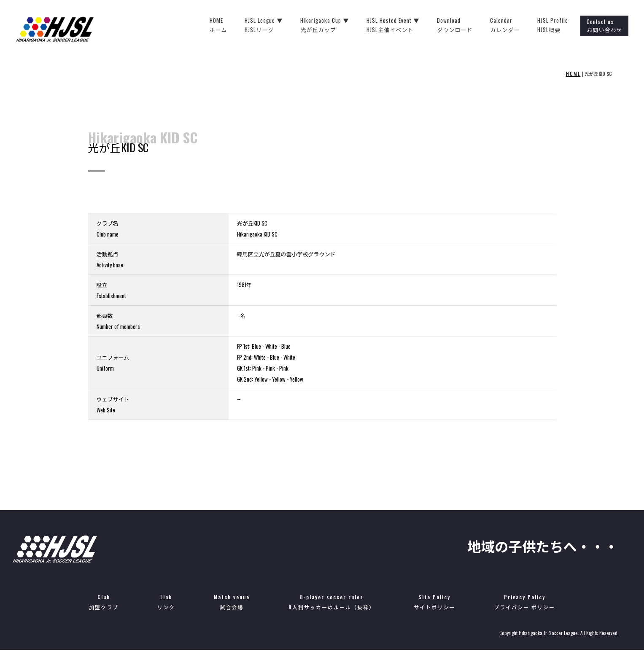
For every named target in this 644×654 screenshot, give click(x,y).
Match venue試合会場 (232, 606)
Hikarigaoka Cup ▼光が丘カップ (340, 25)
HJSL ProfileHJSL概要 (568, 25)
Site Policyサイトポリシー (434, 606)
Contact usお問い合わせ (620, 26)
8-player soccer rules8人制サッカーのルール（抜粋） (332, 606)
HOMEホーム (233, 25)
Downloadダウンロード (470, 25)
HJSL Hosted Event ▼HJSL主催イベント (408, 25)
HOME (573, 74)
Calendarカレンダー (520, 25)
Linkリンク (166, 606)
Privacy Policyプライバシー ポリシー (524, 606)
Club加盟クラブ (104, 606)
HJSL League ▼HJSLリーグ (279, 25)
